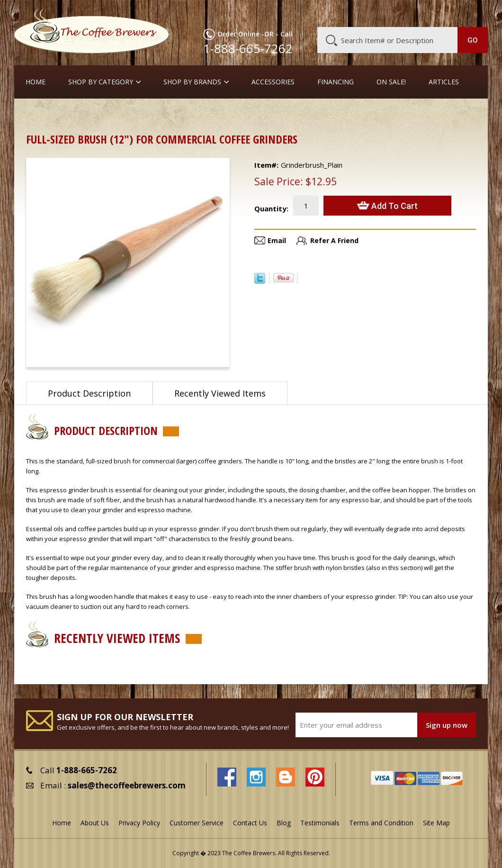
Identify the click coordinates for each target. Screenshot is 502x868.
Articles (444, 82)
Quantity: (271, 208)
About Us (320, 13)
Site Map (436, 823)
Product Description (89, 393)
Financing (336, 82)
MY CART (472, 12)
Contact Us (250, 823)
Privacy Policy (139, 823)
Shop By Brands (192, 82)
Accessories (273, 82)
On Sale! (391, 82)
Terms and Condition (381, 823)
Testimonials (320, 823)
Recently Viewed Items (220, 393)
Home (36, 82)
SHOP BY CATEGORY (101, 82)
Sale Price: (279, 181)
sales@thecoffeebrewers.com (127, 785)
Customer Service (370, 13)
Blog (412, 13)
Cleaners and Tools (88, 113)
